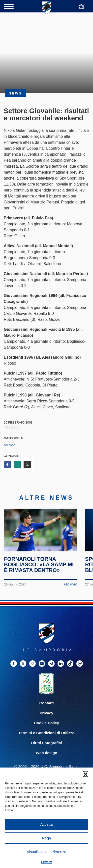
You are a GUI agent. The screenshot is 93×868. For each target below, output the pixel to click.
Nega (47, 838)
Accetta (46, 824)
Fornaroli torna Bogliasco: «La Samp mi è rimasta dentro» (39, 565)
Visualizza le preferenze (46, 852)
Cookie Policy (46, 723)
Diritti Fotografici (47, 743)
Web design (46, 753)
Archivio (9, 445)
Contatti (46, 703)
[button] (86, 774)
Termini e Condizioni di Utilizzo (46, 733)
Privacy (46, 862)
